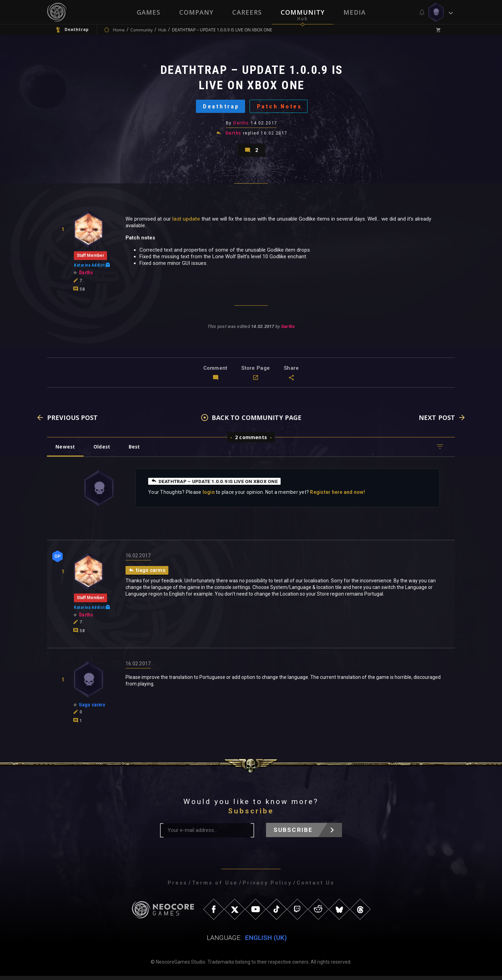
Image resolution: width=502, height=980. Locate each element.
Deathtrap (220, 108)
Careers (247, 12)
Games (149, 12)
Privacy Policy (267, 887)
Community (303, 12)
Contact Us (315, 887)
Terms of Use (215, 887)
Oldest (103, 451)
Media (355, 12)
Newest (66, 451)
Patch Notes (280, 108)
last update (186, 223)
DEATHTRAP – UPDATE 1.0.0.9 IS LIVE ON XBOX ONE (217, 485)
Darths (241, 125)
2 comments (251, 441)
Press (177, 887)
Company (196, 12)
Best (137, 451)
